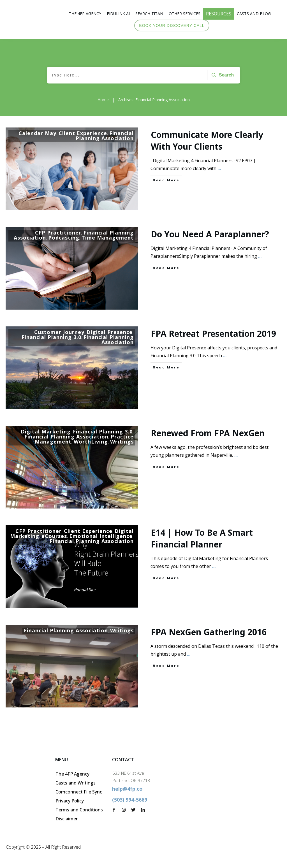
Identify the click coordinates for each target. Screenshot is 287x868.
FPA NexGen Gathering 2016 (209, 632)
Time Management (108, 238)
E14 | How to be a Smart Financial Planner (202, 538)
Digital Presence (110, 332)
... (219, 168)
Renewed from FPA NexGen (208, 433)
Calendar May (37, 133)
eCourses (54, 536)
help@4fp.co (127, 789)
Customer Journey (59, 332)
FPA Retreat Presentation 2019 (213, 334)
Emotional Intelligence (101, 536)
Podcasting (64, 238)
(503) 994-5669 (130, 800)
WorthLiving (91, 442)
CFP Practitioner (58, 233)
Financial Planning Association (105, 136)
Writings (122, 442)
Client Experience (83, 133)
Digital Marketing (46, 431)
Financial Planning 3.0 (51, 337)
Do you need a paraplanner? (210, 234)
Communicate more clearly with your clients (207, 141)
